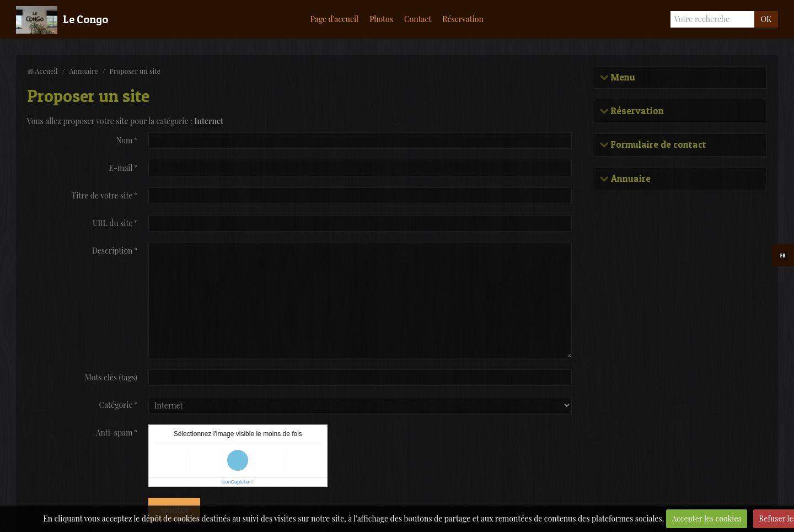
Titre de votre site (102, 195)
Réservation (463, 19)
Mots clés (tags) (111, 377)
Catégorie (116, 405)
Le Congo (85, 19)
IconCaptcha (235, 482)
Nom (125, 140)
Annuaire (84, 71)
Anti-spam (114, 432)
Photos (381, 19)
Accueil (47, 71)
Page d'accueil (334, 19)
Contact (418, 19)
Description (112, 251)
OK (766, 19)
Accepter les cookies (707, 518)
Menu (622, 77)
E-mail (120, 168)
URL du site (113, 223)
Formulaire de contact (658, 145)
